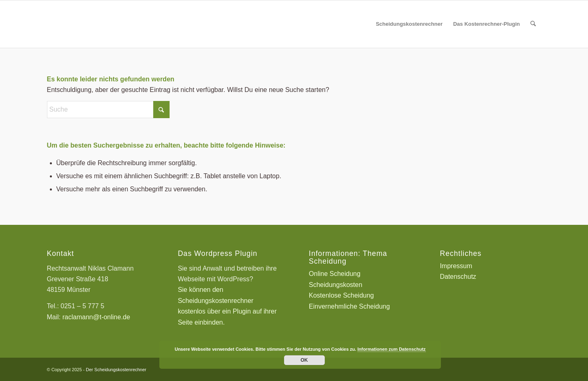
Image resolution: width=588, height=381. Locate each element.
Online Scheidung (335, 274)
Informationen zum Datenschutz (392, 349)
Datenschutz (458, 277)
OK (304, 360)
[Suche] (533, 24)
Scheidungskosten (336, 285)
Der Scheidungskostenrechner (116, 370)
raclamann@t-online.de (96, 317)
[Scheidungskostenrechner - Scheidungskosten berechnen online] (108, 24)
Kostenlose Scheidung (341, 295)
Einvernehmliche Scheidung (349, 306)
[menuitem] (409, 24)
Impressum (456, 266)
